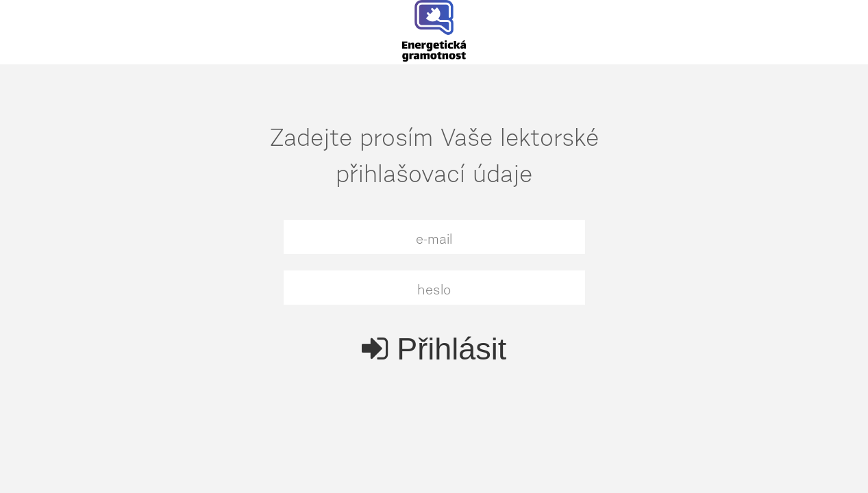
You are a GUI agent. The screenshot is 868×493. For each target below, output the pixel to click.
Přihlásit (434, 349)
